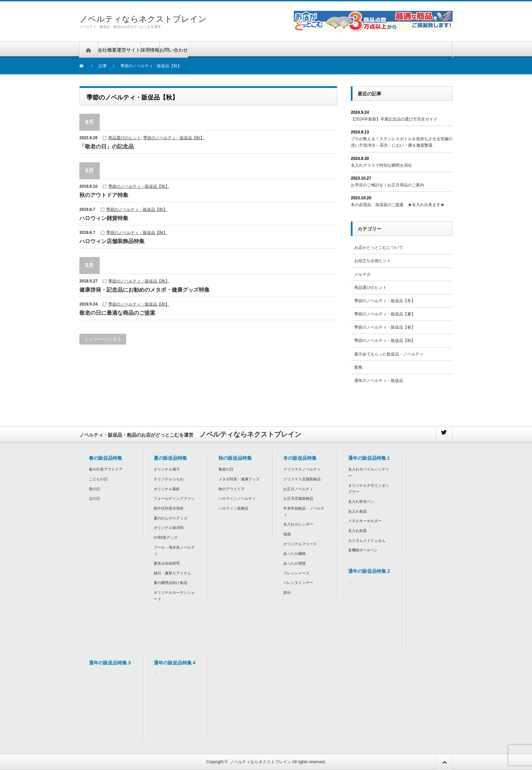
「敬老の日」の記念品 (107, 146)
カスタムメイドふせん (367, 540)
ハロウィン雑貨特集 (104, 218)
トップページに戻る (103, 339)
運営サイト (129, 50)
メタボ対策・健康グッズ (239, 479)
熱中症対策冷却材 (169, 508)
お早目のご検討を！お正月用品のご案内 (387, 185)
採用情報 (150, 50)
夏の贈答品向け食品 (170, 583)
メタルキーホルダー (365, 521)
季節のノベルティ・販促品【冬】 (385, 301)
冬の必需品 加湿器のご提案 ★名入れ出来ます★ (398, 205)
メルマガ (362, 274)
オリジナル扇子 (167, 469)
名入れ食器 (357, 511)
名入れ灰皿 (357, 531)
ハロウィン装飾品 (233, 508)
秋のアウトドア (232, 489)
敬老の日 (226, 469)
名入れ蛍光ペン (361, 501)
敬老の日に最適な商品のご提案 (117, 313)
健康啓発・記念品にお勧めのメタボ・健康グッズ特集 (145, 290)
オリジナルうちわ (169, 479)
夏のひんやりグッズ (170, 518)
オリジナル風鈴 (167, 489)
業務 (358, 367)
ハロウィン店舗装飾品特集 (112, 241)
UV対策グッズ (166, 537)
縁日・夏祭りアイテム (172, 573)
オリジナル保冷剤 (169, 528)
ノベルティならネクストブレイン (143, 19)
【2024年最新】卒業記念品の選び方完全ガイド (394, 119)
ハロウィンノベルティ (237, 498)
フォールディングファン (174, 498)
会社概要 (107, 50)
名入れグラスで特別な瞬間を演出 (381, 165)
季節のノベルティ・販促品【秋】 (174, 138)
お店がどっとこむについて (379, 247)
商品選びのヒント (125, 138)
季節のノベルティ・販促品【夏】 (385, 314)
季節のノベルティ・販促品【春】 (385, 327)
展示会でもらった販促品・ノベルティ (389, 354)
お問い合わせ (174, 50)
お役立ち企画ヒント (373, 261)
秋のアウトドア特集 (104, 195)
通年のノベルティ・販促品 (379, 381)
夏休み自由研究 (167, 563)
